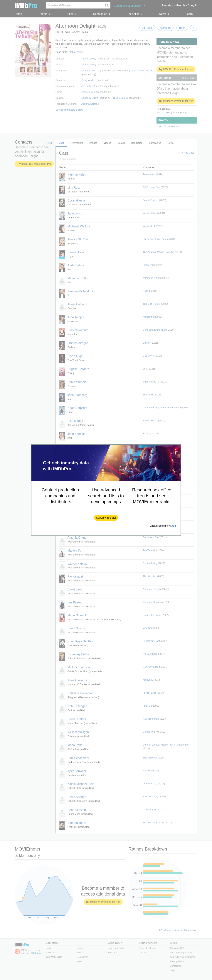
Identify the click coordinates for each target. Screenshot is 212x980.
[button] (106, 518)
